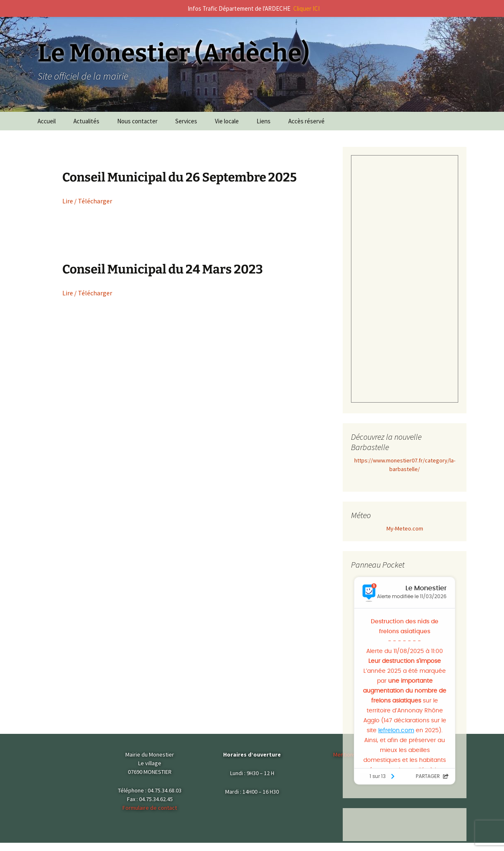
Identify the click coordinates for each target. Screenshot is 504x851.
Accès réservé (306, 121)
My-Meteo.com (405, 528)
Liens (264, 121)
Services (186, 121)
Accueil (47, 121)
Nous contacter (137, 121)
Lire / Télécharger (87, 201)
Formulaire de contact (150, 808)
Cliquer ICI (306, 8)
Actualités (86, 121)
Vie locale (227, 121)
